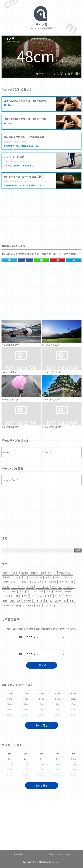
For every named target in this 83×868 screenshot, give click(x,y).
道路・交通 (15, 601)
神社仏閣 (20, 606)
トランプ (52, 573)
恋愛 (49, 596)
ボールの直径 (50, 582)
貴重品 (34, 573)
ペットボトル (18, 587)
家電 (72, 601)
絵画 (57, 577)
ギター (48, 577)
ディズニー (69, 587)
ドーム (49, 601)
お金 (5, 601)
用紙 (5, 573)
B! (74, 260)
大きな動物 (8, 596)
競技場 (30, 606)
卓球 (49, 591)
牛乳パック (8, 577)
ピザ (33, 596)
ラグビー (70, 596)
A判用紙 (14, 573)
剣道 (14, 591)
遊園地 (58, 601)
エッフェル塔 (50, 606)
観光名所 (27, 601)
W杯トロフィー (35, 577)
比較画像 (18, 854)
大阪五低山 (67, 577)
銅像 (39, 606)
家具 (21, 591)
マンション (8, 606)
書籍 (42, 573)
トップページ (10, 480)
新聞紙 (68, 591)
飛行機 (30, 587)
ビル (24, 582)
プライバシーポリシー (58, 854)
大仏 (34, 591)
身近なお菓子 (65, 573)
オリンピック (35, 582)
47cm (6, 452)
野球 (41, 591)
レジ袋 (6, 587)
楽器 (23, 577)
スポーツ (39, 601)
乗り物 (24, 596)
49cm (48, 452)
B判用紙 (24, 573)
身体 (54, 587)
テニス (6, 591)
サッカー (59, 596)
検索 (78, 550)
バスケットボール (11, 582)
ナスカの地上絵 (66, 582)
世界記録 (58, 591)
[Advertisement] (41, 213)
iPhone (41, 596)
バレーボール (42, 587)
